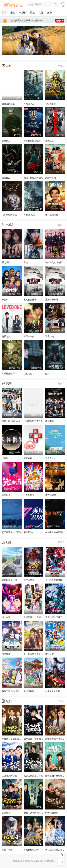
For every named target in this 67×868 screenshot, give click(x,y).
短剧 (50, 13)
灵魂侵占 (6, 178)
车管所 (5, 300)
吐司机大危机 (52, 215)
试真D (5, 458)
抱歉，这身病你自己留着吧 (36, 813)
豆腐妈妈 (49, 337)
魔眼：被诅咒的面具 (33, 178)
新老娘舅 (28, 458)
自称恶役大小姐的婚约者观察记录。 (19, 691)
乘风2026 (28, 532)
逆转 (26, 263)
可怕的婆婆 (51, 104)
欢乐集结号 (29, 495)
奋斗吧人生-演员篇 (54, 532)
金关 (47, 374)
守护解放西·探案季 (32, 141)
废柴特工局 (51, 178)
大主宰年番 (29, 580)
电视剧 (23, 13)
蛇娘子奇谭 (7, 850)
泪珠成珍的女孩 (9, 215)
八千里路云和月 (9, 374)
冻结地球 (6, 654)
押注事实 (49, 421)
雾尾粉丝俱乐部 (9, 580)
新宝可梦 (49, 654)
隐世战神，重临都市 (33, 739)
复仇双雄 (49, 141)
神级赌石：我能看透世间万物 (16, 739)
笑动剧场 (6, 495)
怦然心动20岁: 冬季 (11, 421)
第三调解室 (51, 495)
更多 (62, 66)
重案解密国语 (30, 300)
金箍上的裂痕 (8, 104)
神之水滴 (6, 617)
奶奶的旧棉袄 (52, 813)
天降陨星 (6, 813)
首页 (4, 13)
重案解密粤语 (52, 300)
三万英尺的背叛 (9, 776)
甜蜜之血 (28, 374)
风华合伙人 (51, 458)
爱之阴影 (6, 263)
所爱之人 (6, 337)
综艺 (33, 13)
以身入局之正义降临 (33, 776)
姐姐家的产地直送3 (33, 421)
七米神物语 (29, 691)
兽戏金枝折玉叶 (31, 850)
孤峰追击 (6, 141)
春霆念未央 (29, 337)
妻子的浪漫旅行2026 (12, 532)
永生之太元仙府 (53, 691)
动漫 (41, 13)
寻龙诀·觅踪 (29, 104)
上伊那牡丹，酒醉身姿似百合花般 (40, 617)
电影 (13, 13)
